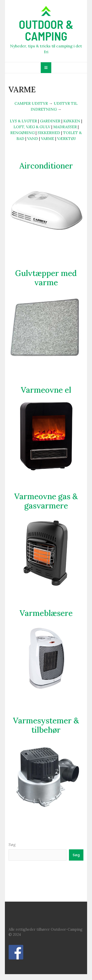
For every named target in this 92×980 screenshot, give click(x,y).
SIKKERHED (49, 133)
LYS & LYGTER (23, 121)
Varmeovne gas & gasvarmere (46, 501)
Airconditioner (46, 166)
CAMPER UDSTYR (31, 103)
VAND (33, 138)
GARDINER (50, 121)
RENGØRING (22, 133)
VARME (48, 138)
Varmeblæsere (46, 613)
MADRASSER (65, 127)
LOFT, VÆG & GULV (32, 127)
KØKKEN (72, 121)
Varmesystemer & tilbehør (46, 725)
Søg (12, 844)
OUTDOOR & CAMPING (46, 30)
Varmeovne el (46, 390)
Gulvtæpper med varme (46, 278)
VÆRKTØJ (66, 138)
